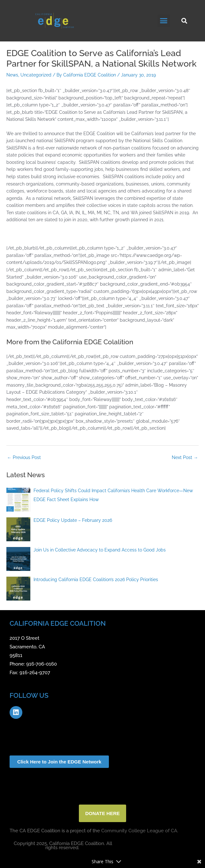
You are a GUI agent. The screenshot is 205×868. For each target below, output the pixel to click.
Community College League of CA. (140, 831)
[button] (164, 21)
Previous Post (24, 457)
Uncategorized (36, 75)
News (12, 75)
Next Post (185, 457)
